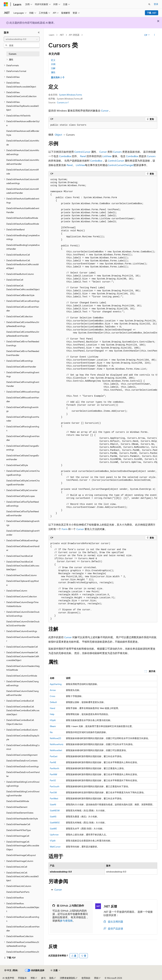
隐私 (52, 978)
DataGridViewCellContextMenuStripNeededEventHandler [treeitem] (23, 334)
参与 (43, 978)
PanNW (53, 774)
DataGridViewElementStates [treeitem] (20, 813)
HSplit (53, 720)
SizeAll (53, 804)
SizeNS (53, 816)
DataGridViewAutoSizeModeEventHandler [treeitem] (23, 210)
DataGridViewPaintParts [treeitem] (18, 892)
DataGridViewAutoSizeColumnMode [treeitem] (23, 143)
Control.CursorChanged (121, 165)
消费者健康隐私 (68, 978)
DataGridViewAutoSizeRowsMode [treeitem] (23, 224)
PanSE (53, 780)
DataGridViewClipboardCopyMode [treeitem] (22, 583)
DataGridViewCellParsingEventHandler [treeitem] (23, 438)
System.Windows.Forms (70, 95)
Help (52, 714)
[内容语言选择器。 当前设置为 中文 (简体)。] (11, 970)
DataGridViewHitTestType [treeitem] (19, 830)
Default (53, 702)
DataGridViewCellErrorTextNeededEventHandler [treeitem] (23, 353)
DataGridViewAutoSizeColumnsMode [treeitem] (23, 172)
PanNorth (55, 768)
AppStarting (56, 684)
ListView (107, 156)
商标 (96, 978)
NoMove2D (55, 738)
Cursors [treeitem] (13, 54)
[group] (103, 348)
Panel (83, 156)
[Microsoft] (6, 4)
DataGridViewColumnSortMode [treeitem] (22, 676)
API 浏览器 (74, 35)
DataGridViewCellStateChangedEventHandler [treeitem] (23, 457)
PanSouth (55, 786)
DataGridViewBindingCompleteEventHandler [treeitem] (23, 247)
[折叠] (39, 32)
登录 (156, 4)
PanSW (53, 792)
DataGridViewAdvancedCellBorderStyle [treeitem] (23, 133)
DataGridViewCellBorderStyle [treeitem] (20, 295)
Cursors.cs (62, 102)
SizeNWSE (55, 822)
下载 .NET (152, 13)
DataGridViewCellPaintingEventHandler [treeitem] (23, 419)
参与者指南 (66, 921)
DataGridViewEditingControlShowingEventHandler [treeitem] (23, 793)
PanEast (54, 756)
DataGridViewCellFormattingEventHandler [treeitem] (23, 384)
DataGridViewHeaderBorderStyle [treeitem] (22, 819)
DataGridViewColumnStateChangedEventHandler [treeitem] (22, 693)
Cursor (105, 110)
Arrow (53, 690)
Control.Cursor (82, 152)
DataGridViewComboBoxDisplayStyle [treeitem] (23, 737)
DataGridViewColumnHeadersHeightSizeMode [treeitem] (23, 668)
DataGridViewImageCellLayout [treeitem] (21, 855)
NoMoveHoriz (57, 744)
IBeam (53, 726)
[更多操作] (154, 35)
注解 (53, 68)
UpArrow (54, 835)
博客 (33, 978)
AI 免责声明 (8, 978)
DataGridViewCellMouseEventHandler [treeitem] (23, 399)
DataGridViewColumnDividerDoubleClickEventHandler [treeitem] (23, 623)
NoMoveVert (56, 750)
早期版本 (22, 978)
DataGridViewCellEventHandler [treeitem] (21, 367)
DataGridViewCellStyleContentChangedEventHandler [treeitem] (23, 482)
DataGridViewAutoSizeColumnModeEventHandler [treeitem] (23, 162)
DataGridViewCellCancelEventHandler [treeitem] (23, 309)
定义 (53, 60)
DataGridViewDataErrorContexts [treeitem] (22, 761)
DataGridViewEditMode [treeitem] (18, 801)
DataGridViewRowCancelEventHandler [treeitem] (23, 929)
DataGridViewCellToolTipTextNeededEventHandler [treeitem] (23, 513)
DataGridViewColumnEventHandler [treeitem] (23, 639)
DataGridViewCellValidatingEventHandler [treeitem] (23, 533)
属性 (53, 72)
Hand (52, 708)
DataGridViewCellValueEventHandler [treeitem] (23, 548)
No (51, 732)
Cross (53, 696)
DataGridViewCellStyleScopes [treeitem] (21, 496)
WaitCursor (55, 847)
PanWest (54, 798)
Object (58, 135)
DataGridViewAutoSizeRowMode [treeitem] (22, 218)
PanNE (53, 762)
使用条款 (86, 978)
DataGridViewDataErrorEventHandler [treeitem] (23, 774)
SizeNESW (55, 810)
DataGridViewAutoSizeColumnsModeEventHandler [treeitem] (23, 191)
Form (65, 529)
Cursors (117, 152)
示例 (53, 64)
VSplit (53, 841)
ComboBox (65, 156)
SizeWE (53, 828)
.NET (62, 35)
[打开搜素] (149, 4)
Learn (52, 35)
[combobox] (22, 39)
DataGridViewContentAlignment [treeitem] (22, 755)
